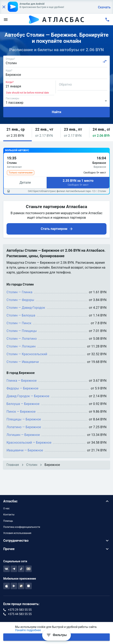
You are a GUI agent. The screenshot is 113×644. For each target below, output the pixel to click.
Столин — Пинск (19, 323)
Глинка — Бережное (22, 381)
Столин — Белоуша (21, 315)
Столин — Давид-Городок (26, 308)
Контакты (9, 515)
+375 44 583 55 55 (20, 614)
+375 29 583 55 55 (20, 610)
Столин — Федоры (20, 300)
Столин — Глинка (19, 292)
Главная (13, 465)
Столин (32, 465)
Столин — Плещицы (22, 331)
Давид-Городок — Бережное (28, 396)
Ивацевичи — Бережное (25, 450)
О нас (6, 508)
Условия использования (17, 533)
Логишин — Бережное (23, 435)
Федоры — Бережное (22, 388)
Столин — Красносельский (27, 354)
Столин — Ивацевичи (23, 362)
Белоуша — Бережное (23, 404)
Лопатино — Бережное (24, 427)
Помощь (8, 521)
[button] (18, 133)
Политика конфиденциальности (22, 527)
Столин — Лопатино (22, 339)
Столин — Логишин (21, 346)
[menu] (6, 20)
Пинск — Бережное (21, 412)
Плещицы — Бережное (24, 419)
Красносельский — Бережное (29, 443)
